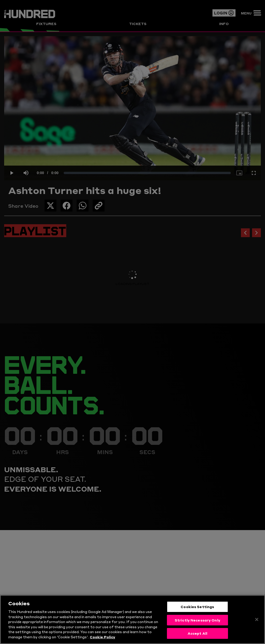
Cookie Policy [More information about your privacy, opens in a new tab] (102, 638)
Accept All (197, 635)
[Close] (257, 621)
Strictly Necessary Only (197, 622)
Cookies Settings (197, 608)
